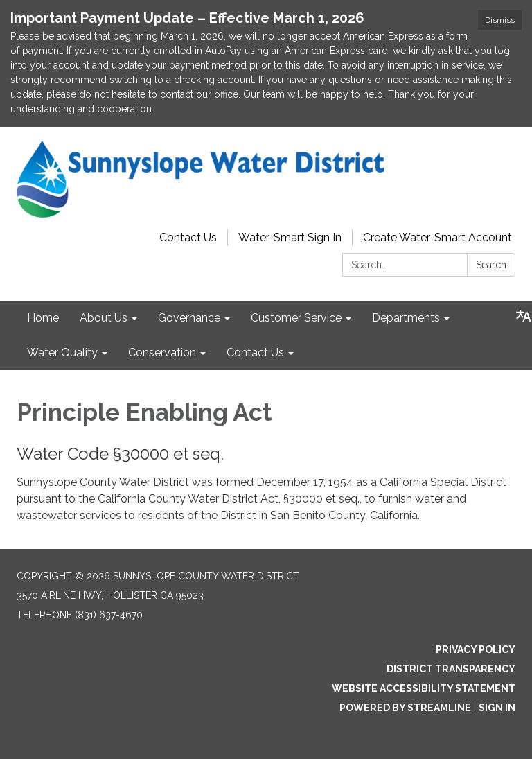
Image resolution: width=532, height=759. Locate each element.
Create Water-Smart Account (437, 237)
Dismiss (500, 20)
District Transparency (451, 669)
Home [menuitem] (43, 318)
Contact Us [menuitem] (255, 352)
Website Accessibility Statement (424, 688)
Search (491, 265)
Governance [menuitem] (189, 318)
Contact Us (188, 237)
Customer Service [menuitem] (296, 318)
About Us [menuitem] (104, 318)
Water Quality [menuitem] (62, 352)
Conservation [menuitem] (162, 352)
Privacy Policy (476, 649)
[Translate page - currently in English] (524, 316)
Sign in (497, 708)
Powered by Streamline (405, 708)
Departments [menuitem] (406, 318)
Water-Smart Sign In (290, 237)
